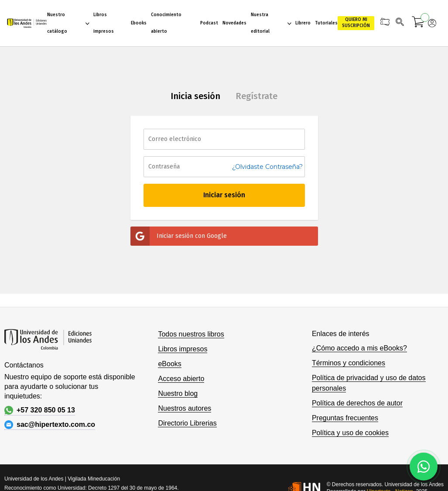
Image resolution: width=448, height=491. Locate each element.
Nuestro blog (178, 393)
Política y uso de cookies (350, 433)
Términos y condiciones (349, 363)
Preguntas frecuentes (345, 418)
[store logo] (27, 23)
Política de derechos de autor (357, 403)
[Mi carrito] (418, 23)
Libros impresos (183, 349)
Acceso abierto (181, 379)
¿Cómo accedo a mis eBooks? (359, 348)
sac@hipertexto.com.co (50, 425)
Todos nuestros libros (191, 334)
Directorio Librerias (187, 423)
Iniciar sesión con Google (179, 236)
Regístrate (256, 96)
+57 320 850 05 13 (40, 410)
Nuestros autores (185, 408)
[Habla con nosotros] (424, 467)
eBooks (169, 364)
